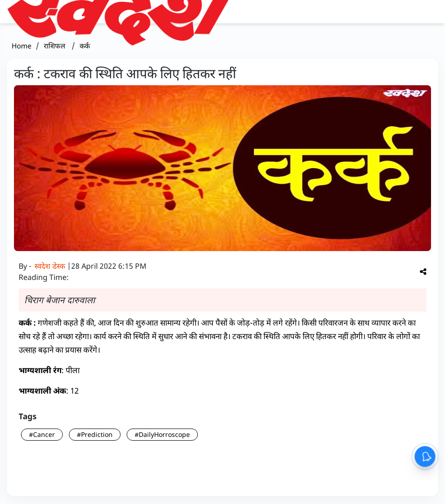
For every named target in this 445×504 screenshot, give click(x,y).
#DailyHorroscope (162, 434)
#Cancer (42, 434)
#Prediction (95, 434)
